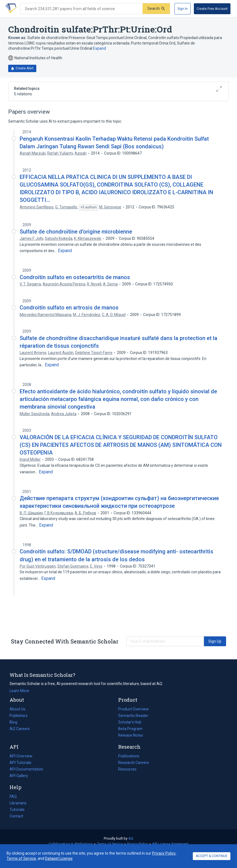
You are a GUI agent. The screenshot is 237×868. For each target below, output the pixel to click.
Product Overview (134, 709)
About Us (17, 709)
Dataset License (59, 858)
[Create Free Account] (212, 9)
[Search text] (82, 9)
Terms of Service (110, 844)
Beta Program (130, 729)
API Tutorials (20, 763)
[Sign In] (183, 9)
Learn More (19, 691)
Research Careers (134, 763)
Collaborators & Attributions (71, 844)
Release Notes (131, 735)
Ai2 (131, 838)
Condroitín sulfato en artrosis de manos (69, 308)
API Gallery (19, 776)
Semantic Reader (133, 716)
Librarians (18, 803)
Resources (127, 769)
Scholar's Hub (130, 722)
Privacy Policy (137, 844)
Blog (16, 722)
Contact (16, 816)
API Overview (21, 756)
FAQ (13, 796)
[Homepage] (11, 9)
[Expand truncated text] (65, 251)
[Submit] (156, 9)
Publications (129, 756)
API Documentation (26, 769)
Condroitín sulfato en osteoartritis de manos (75, 277)
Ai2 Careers (20, 729)
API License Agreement (170, 844)
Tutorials (17, 810)
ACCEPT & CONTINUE (212, 856)
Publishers (19, 716)
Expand (100, 48)
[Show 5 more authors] (89, 208)
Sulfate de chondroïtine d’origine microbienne (76, 232)
